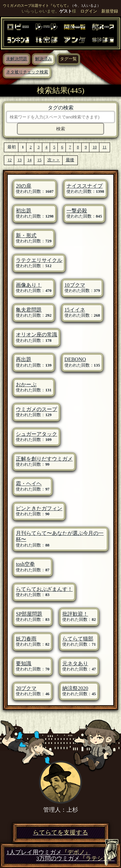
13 (20, 160)
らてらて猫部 (78, 639)
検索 (61, 129)
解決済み (44, 59)
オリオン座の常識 (36, 335)
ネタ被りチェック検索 (27, 72)
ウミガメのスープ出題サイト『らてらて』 (37, 5)
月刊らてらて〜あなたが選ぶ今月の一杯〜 (60, 536)
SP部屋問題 (29, 614)
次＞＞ (54, 160)
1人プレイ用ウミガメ (49, 852)
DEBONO (75, 359)
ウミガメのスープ (36, 409)
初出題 (24, 211)
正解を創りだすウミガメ (44, 459)
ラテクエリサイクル (39, 260)
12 (10, 160)
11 (105, 147)
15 (40, 160)
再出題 (24, 359)
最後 (70, 160)
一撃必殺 (77, 211)
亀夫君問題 (29, 310)
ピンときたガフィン (39, 508)
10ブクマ (75, 285)
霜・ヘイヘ (29, 484)
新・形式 (26, 235)
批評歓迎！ (75, 614)
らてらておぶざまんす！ (44, 589)
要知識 (24, 663)
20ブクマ (26, 688)
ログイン (89, 11)
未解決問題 (17, 59)
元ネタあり (75, 663)
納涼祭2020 (75, 688)
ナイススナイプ (85, 186)
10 (95, 147)
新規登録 (110, 11)
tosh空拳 (25, 564)
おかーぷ (26, 384)
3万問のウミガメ (75, 859)
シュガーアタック (36, 434)
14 (30, 160)
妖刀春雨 (26, 639)
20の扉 (24, 186)
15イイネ (75, 310)
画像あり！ (29, 285)
